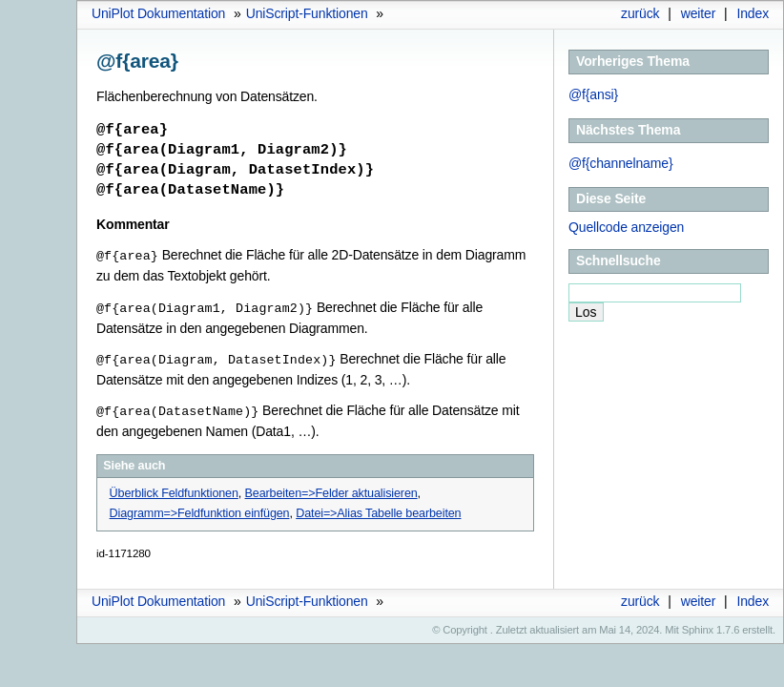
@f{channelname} (620, 163)
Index (753, 13)
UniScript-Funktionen (307, 13)
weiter (699, 13)
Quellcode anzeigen (626, 227)
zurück (640, 13)
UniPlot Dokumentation (158, 13)
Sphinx (698, 626)
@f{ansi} (593, 94)
